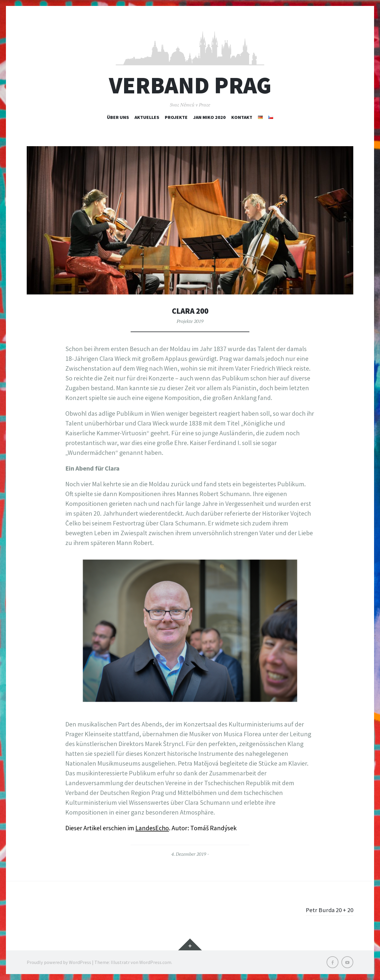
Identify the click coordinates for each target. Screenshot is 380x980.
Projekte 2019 (190, 321)
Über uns (118, 117)
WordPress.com (155, 962)
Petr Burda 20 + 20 (328, 910)
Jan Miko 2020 (209, 117)
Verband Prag (190, 85)
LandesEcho (152, 828)
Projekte (176, 117)
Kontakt (242, 117)
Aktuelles (147, 117)
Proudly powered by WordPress (59, 962)
